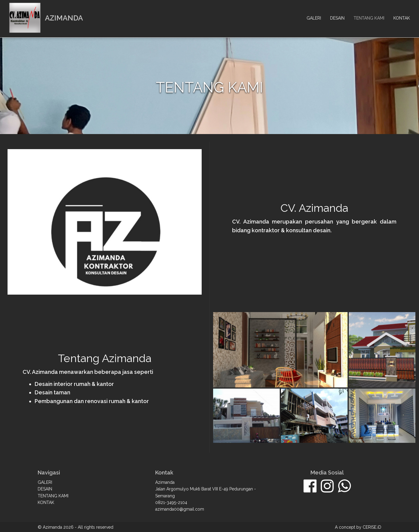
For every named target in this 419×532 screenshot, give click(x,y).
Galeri (314, 18)
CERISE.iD (372, 527)
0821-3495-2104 (171, 502)
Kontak (402, 18)
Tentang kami (369, 18)
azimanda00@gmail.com (180, 509)
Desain (337, 18)
